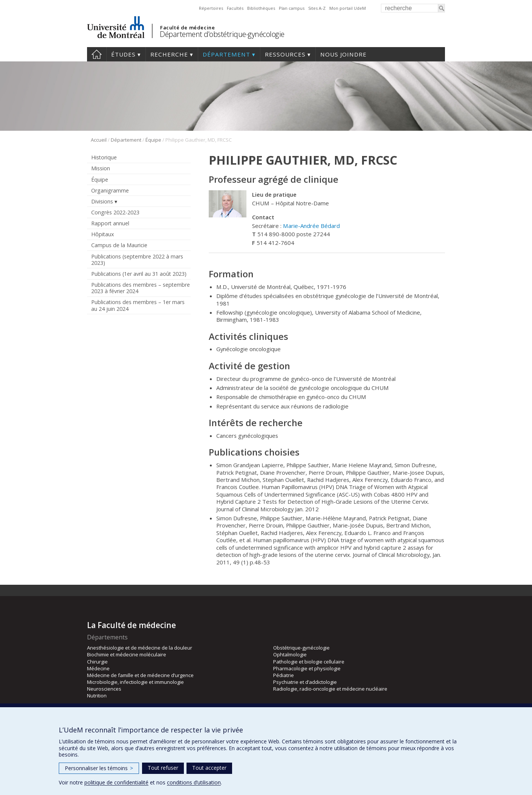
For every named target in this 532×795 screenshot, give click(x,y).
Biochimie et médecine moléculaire (127, 654)
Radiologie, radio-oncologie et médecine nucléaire (330, 689)
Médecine (98, 668)
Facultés (235, 8)
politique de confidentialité (116, 782)
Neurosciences (104, 689)
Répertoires (211, 8)
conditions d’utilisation (194, 782)
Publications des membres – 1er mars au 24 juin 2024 (138, 305)
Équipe (153, 140)
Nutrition (97, 696)
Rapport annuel (110, 223)
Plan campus (292, 8)
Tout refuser (163, 768)
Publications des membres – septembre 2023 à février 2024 (141, 288)
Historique (104, 157)
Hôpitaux (102, 234)
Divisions (102, 201)
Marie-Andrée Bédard (311, 226)
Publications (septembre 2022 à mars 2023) (137, 260)
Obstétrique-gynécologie (301, 648)
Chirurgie (97, 662)
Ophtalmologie (290, 654)
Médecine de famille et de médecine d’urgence (140, 675)
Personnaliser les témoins (99, 768)
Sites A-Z (317, 8)
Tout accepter (209, 768)
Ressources (285, 54)
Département (226, 54)
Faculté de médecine (187, 28)
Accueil (97, 54)
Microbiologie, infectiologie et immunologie (135, 682)
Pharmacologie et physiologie (307, 668)
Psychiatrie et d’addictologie (305, 682)
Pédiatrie (284, 675)
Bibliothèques (261, 8)
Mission (101, 168)
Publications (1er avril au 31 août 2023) (139, 274)
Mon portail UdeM (348, 8)
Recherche (169, 54)
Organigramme (110, 190)
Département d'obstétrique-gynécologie (222, 34)
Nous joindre (343, 54)
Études (123, 54)
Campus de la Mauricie (119, 245)
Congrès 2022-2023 (115, 212)
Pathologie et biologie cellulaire (309, 662)
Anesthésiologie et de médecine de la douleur (140, 648)
